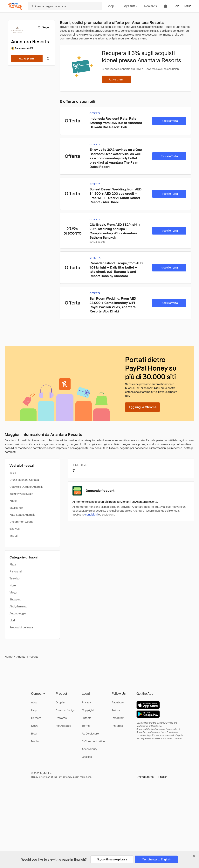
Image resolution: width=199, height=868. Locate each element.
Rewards (151, 6)
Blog (34, 734)
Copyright (88, 710)
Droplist (61, 702)
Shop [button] (112, 6)
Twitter (116, 710)
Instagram (118, 718)
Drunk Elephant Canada (24, 480)
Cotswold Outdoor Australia (26, 487)
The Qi (14, 536)
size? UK (15, 529)
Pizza (13, 564)
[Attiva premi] (27, 58)
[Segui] (43, 27)
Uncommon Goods (21, 522)
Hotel (13, 585)
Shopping (15, 599)
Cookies (87, 757)
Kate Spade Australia (22, 515)
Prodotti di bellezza (21, 627)
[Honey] (16, 6)
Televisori (15, 578)
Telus (13, 473)
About (35, 702)
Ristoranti (16, 571)
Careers (36, 718)
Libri (12, 620)
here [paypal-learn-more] (89, 777)
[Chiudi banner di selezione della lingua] (194, 856)
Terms (86, 726)
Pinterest (117, 726)
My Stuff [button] (131, 6)
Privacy (86, 702)
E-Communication (93, 741)
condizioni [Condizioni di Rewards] (91, 515)
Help (34, 710)
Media (35, 741)
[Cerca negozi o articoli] (65, 6)
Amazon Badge (65, 710)
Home (9, 657)
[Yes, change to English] (156, 859)
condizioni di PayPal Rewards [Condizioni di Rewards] (138, 69)
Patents (87, 718)
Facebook (118, 702)
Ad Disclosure (90, 734)
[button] (152, 777)
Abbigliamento (18, 606)
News (35, 726)
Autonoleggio (18, 613)
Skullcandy (16, 508)
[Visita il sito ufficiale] (48, 58)
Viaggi (13, 592)
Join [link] (177, 6)
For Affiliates (63, 726)
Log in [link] (188, 6)
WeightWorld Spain (21, 494)
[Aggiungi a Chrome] (142, 407)
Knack (13, 501)
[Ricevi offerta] (169, 121)
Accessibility (89, 749)
